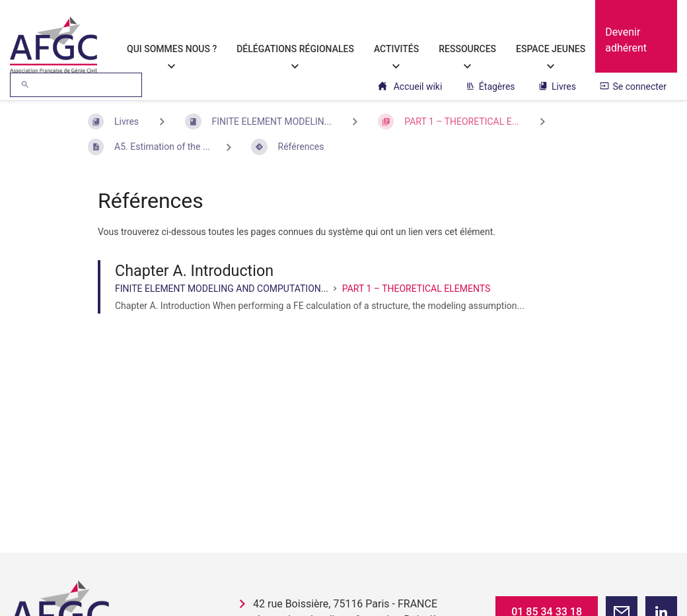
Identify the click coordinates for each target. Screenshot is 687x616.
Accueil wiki (410, 86)
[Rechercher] (25, 85)
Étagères (490, 86)
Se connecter (633, 86)
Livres (557, 86)
